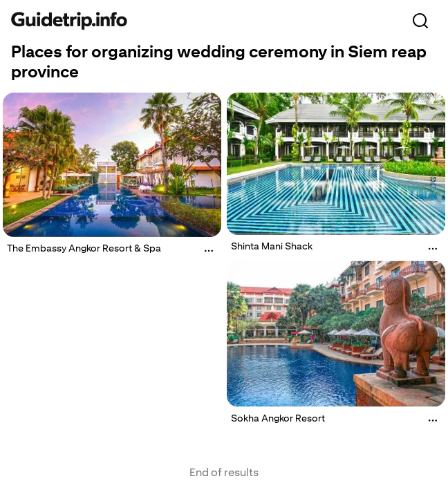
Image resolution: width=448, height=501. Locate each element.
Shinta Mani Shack (272, 246)
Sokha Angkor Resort (278, 417)
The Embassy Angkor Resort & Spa (84, 248)
